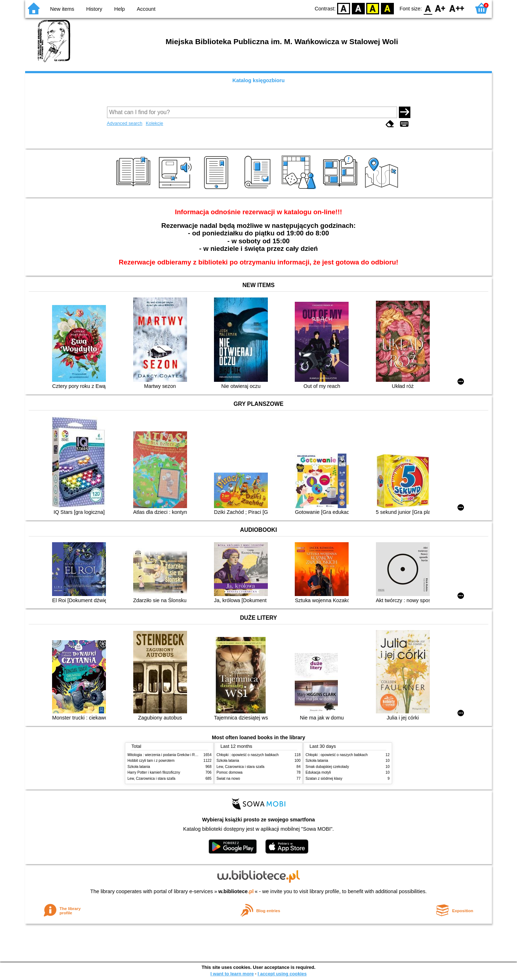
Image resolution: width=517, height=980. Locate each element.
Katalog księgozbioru (258, 80)
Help (120, 9)
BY (387, 8)
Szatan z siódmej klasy (324, 779)
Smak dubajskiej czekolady (327, 767)
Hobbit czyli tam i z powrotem (151, 761)
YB (373, 8)
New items (62, 9)
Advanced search (125, 123)
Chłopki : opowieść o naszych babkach (248, 755)
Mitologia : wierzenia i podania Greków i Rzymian (167, 755)
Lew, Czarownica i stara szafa (151, 779)
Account (146, 9)
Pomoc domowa (229, 772)
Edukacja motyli (318, 772)
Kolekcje (154, 123)
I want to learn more (232, 974)
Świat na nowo (228, 779)
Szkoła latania (139, 767)
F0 (428, 8)
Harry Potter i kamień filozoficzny (154, 772)
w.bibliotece (236, 891)
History (94, 9)
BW (358, 8)
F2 (457, 8)
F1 (440, 8)
